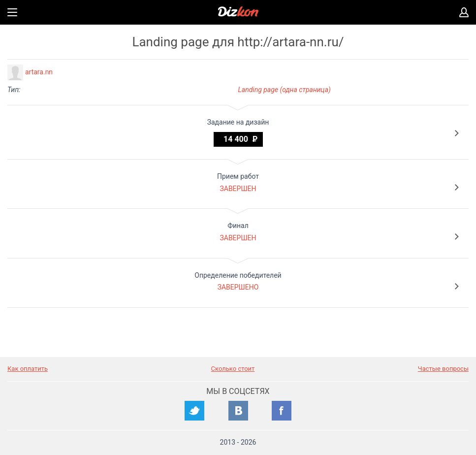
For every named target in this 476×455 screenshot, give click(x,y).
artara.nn (39, 72)
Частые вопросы (443, 369)
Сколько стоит (233, 369)
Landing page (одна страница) (285, 90)
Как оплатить (28, 369)
